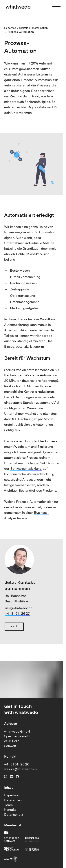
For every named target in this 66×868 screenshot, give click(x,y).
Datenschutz (14, 815)
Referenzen (13, 800)
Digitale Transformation (33, 28)
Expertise (10, 28)
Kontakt (10, 810)
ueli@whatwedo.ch (19, 608)
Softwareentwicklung (26, 469)
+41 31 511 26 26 (17, 765)
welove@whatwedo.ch (20, 769)
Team (8, 805)
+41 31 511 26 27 (17, 614)
